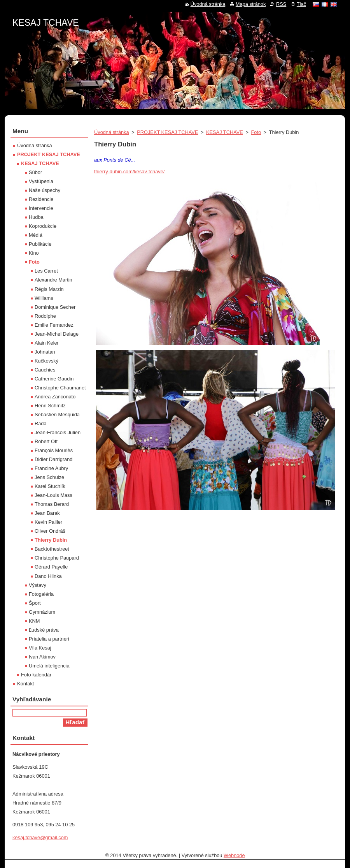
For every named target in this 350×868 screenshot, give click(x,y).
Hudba (36, 217)
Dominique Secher (55, 307)
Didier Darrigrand (53, 459)
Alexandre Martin (53, 280)
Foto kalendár (36, 675)
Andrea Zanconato (55, 397)
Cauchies (45, 370)
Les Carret (46, 271)
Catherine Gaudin (54, 379)
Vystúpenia (41, 181)
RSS (281, 4)
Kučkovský (46, 361)
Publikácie (40, 244)
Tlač (301, 4)
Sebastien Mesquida (57, 415)
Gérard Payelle (51, 567)
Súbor (35, 172)
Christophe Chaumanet (60, 388)
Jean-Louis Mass (53, 495)
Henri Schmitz (50, 406)
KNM (34, 621)
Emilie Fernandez (54, 325)
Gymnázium (42, 612)
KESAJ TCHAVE (225, 132)
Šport (35, 603)
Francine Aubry (51, 468)
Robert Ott (46, 441)
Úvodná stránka (112, 132)
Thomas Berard (52, 504)
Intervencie (41, 208)
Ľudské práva (44, 630)
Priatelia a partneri (49, 639)
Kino (34, 253)
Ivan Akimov (42, 657)
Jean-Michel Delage (57, 334)
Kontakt (25, 684)
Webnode (234, 855)
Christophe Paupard (57, 558)
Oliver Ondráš (50, 531)
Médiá (36, 235)
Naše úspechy (45, 190)
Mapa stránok (251, 4)
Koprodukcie (43, 226)
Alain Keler (47, 343)
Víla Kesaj (40, 648)
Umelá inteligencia (49, 666)
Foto (256, 132)
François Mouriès (54, 450)
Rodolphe (45, 316)
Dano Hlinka (48, 576)
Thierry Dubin (51, 540)
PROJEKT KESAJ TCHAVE (167, 132)
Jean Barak (47, 513)
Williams (44, 298)
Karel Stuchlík (50, 486)
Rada (41, 423)
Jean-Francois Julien (58, 432)
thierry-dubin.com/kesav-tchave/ (129, 172)
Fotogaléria (41, 594)
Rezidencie (41, 199)
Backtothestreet (52, 549)
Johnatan (45, 352)
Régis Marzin (49, 289)
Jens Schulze (49, 477)
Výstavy (38, 585)
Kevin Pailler (48, 522)
